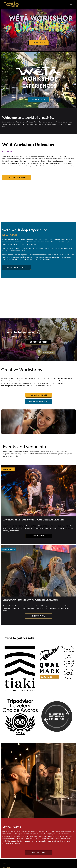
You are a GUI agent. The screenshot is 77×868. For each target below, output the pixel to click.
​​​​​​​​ (39, 853)
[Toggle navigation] (71, 4)
